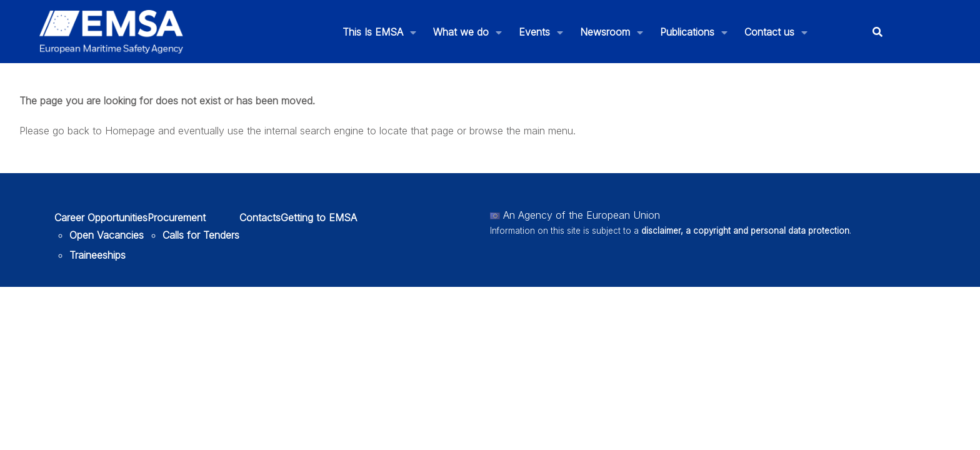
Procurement (177, 217)
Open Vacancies (107, 235)
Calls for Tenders (201, 235)
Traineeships (97, 255)
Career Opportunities (101, 217)
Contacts (260, 217)
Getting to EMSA (319, 217)
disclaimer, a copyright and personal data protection (745, 231)
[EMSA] (111, 32)
